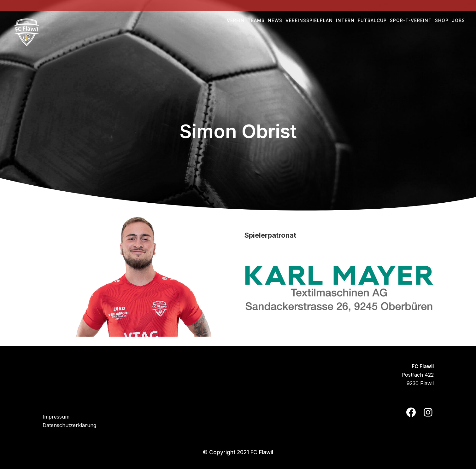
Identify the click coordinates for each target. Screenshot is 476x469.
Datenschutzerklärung (69, 425)
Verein (236, 20)
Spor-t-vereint (411, 20)
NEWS (275, 20)
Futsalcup (372, 20)
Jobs (458, 20)
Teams (256, 20)
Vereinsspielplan (309, 20)
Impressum (56, 417)
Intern (345, 20)
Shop (442, 20)
